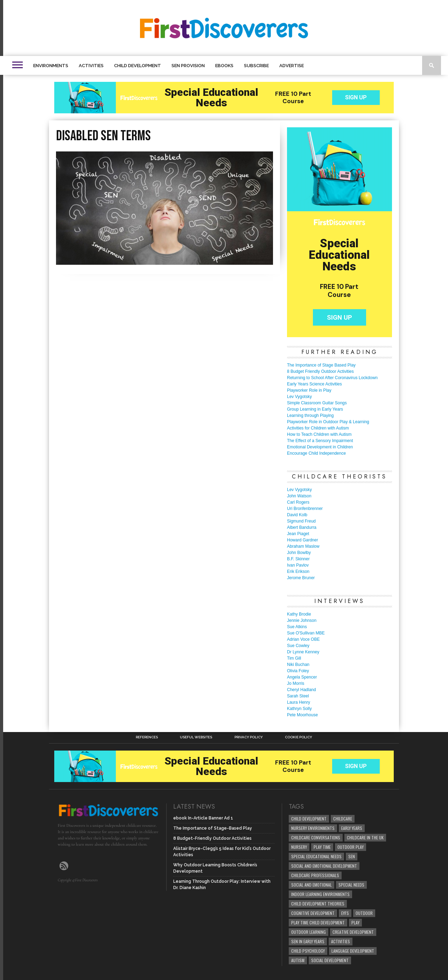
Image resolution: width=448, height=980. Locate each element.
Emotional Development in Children (320, 447)
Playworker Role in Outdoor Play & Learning (328, 422)
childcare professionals (315, 875)
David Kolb (297, 515)
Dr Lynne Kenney (303, 652)
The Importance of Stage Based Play (321, 365)
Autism (298, 960)
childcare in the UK (365, 837)
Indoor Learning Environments (320, 894)
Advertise (292, 66)
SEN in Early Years (308, 941)
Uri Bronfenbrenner (305, 509)
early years (352, 828)
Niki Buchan (298, 665)
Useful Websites (196, 737)
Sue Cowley (298, 646)
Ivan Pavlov (298, 565)
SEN (352, 856)
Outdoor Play (351, 847)
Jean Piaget (298, 534)
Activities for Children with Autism (318, 428)
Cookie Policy (299, 737)
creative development (353, 932)
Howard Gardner (303, 540)
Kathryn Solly (299, 709)
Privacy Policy (249, 737)
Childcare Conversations (316, 837)
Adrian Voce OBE (303, 639)
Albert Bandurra (302, 527)
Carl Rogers (298, 502)
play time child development (318, 922)
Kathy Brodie (299, 614)
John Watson (299, 496)
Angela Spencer (302, 677)
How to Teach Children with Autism (319, 434)
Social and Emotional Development (324, 866)
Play (355, 922)
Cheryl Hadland (302, 690)
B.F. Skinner (298, 559)
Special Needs (351, 885)
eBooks (224, 66)
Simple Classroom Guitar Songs (317, 403)
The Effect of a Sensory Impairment (320, 441)
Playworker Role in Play (309, 390)
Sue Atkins (297, 627)
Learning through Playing (310, 416)
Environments (51, 66)
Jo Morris (296, 683)
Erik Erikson (298, 571)
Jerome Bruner (301, 578)
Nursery (299, 847)
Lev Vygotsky (299, 397)
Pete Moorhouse (302, 715)
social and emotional (311, 885)
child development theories (318, 904)
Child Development (138, 66)
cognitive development (313, 913)
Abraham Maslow (303, 546)
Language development (353, 951)
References (147, 737)
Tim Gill (294, 658)
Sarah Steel (298, 696)
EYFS (345, 913)
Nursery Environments (313, 828)
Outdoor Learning (309, 932)
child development (309, 819)
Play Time (322, 847)
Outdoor (364, 913)
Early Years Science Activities (314, 384)
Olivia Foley (298, 671)
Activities (91, 66)
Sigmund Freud (301, 521)
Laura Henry (299, 702)
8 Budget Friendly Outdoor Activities (320, 371)
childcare (343, 819)
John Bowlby (299, 553)
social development (330, 960)
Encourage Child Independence (316, 453)
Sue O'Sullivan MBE (306, 633)
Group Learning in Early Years (315, 409)
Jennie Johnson (302, 620)
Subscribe (256, 66)
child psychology (308, 951)
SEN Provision (188, 66)
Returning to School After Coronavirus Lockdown (332, 378)
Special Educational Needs (316, 856)
